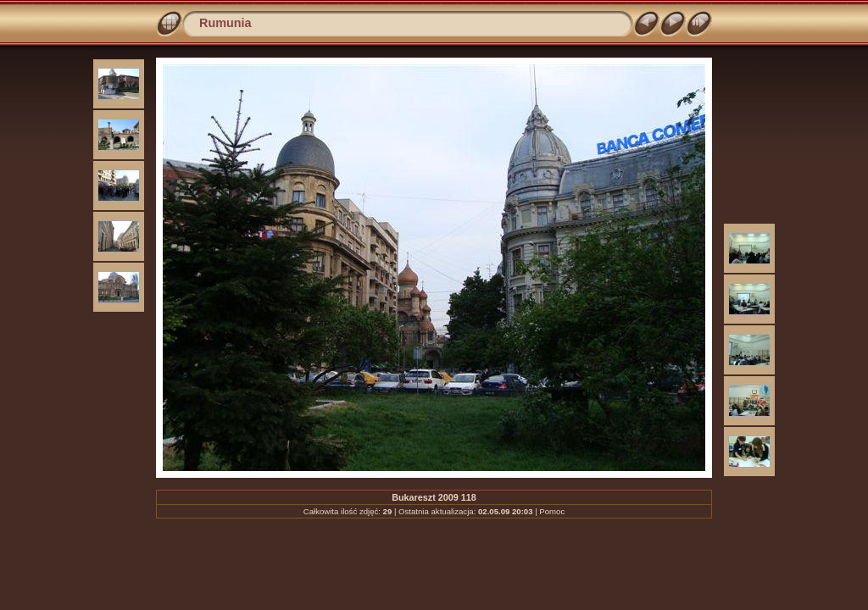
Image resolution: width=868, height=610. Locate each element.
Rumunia (225, 23)
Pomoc (552, 511)
